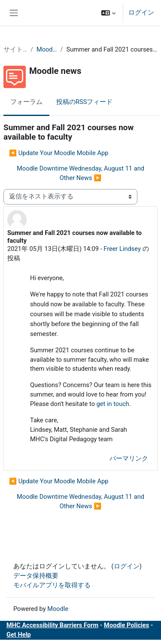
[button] (108, 13)
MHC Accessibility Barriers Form (52, 625)
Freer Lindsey (122, 249)
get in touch (113, 404)
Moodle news (47, 49)
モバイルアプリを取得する (52, 585)
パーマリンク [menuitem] (129, 458)
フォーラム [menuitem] (26, 102)
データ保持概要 (36, 576)
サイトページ (15, 49)
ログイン (141, 12)
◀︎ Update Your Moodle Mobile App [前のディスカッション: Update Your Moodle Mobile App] (59, 153)
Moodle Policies (126, 625)
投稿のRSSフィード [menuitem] (84, 102)
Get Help (19, 635)
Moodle (58, 609)
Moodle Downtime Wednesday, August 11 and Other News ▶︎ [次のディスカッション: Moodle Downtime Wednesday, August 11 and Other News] (80, 173)
